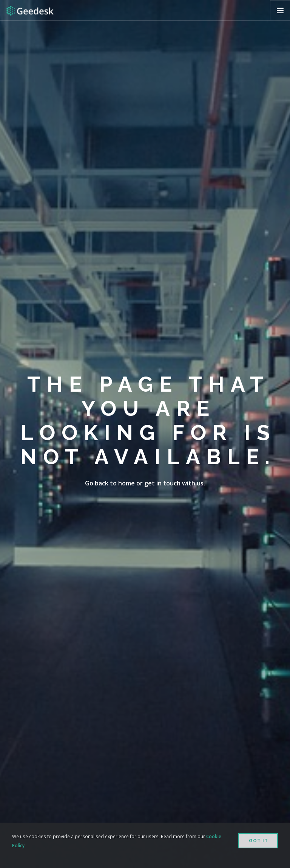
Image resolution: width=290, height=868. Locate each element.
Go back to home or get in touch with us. (145, 483)
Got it (258, 841)
